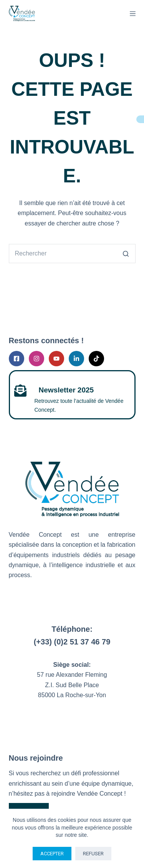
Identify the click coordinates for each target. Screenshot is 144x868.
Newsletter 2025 (66, 390)
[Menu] (133, 14)
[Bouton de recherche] (126, 254)
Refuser (93, 854)
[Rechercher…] (63, 254)
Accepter (52, 854)
